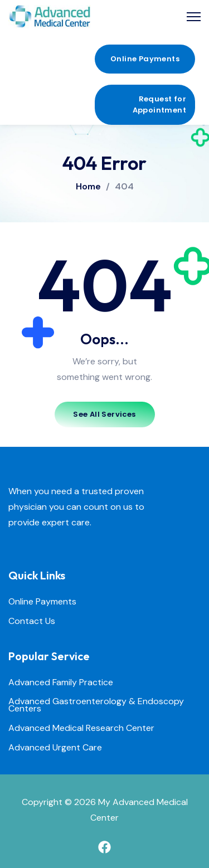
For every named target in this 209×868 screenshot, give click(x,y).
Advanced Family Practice (61, 683)
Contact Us (32, 621)
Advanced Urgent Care (55, 748)
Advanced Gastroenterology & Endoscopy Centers (96, 705)
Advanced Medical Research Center (81, 728)
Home (88, 186)
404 (124, 187)
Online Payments (42, 602)
